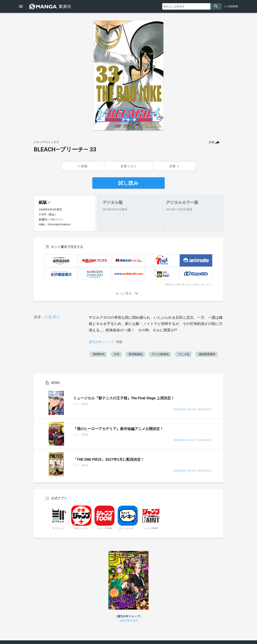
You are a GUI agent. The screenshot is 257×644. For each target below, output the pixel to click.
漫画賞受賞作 (207, 354)
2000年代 (99, 354)
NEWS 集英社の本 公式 (185, 410)
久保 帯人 (52, 317)
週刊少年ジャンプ (102, 342)
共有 (212, 142)
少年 (117, 354)
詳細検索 (233, 6)
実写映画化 (136, 354)
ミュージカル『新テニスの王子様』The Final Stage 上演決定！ (124, 398)
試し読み (128, 183)
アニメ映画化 (160, 354)
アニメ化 (184, 354)
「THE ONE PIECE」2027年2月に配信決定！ (109, 459)
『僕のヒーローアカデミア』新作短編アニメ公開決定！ (118, 429)
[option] (128, 75)
